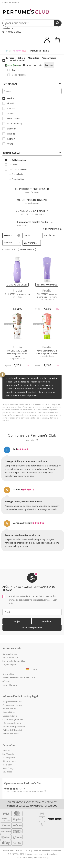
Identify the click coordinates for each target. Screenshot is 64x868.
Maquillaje (34, 58)
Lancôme (9, 108)
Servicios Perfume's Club (14, 661)
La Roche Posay (12, 124)
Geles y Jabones (17, 75)
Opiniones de (32, 435)
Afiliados (6, 681)
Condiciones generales (13, 719)
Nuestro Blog (8, 674)
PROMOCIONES (12, 32)
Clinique (9, 134)
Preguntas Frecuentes (12, 702)
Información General (12, 723)
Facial (46, 51)
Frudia (8, 98)
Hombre (47, 621)
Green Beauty (13, 65)
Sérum (11, 165)
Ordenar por (52, 229)
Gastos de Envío (10, 716)
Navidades (7, 772)
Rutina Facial (32, 153)
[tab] (32, 83)
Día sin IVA (7, 765)
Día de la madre (10, 761)
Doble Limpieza (15, 160)
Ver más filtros (32, 243)
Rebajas (6, 751)
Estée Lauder (11, 119)
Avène (8, 144)
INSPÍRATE (8, 28)
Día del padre (9, 758)
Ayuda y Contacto (11, 3)
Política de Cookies (11, 734)
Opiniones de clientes (12, 705)
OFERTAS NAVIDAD (16, 51)
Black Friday (8, 768)
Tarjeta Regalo (9, 664)
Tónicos (13, 70)
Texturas (12, 243)
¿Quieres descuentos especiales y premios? (32, 804)
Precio (32, 235)
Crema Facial (14, 174)
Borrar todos (26, 249)
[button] (32, 669)
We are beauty (9, 709)
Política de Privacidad (12, 730)
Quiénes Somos (10, 654)
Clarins (8, 113)
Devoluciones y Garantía (14, 726)
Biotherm (9, 129)
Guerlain (9, 139)
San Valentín (8, 754)
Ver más (38, 65)
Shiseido (9, 103)
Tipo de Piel (52, 235)
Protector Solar (15, 179)
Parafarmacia (49, 58)
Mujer (17, 621)
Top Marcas (32, 84)
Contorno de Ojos (16, 169)
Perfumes (36, 51)
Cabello (21, 58)
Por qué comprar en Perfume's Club (19, 678)
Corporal (11, 58)
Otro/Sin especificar (32, 628)
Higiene (27, 65)
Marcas (49, 65)
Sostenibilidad (9, 712)
